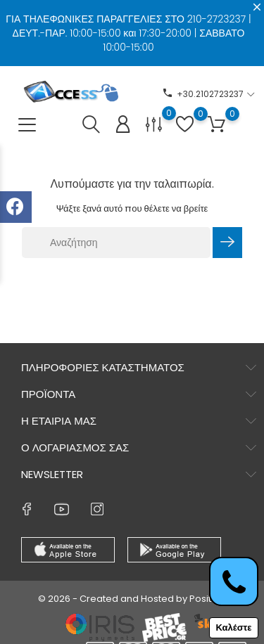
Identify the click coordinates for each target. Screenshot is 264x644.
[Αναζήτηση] (116, 243)
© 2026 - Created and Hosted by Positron (132, 599)
